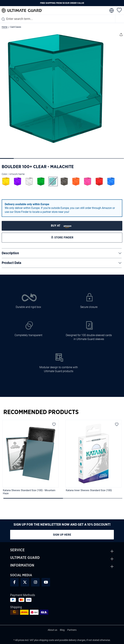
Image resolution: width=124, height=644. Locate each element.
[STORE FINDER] (62, 226)
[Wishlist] (119, 10)
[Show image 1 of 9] (7, 158)
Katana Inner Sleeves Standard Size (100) (89, 490)
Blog (62, 630)
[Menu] (120, 19)
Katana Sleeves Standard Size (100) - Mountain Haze (29, 492)
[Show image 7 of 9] (89, 158)
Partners (72, 630)
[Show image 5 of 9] (62, 158)
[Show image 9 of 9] (117, 158)
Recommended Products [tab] (41, 412)
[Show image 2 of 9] (21, 158)
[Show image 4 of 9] (48, 158)
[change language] (111, 10)
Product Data (11, 263)
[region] (62, 459)
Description (10, 253)
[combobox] (58, 19)
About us (52, 630)
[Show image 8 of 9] (103, 158)
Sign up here (62, 535)
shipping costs (47, 640)
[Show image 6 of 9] (76, 158)
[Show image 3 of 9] (34, 158)
